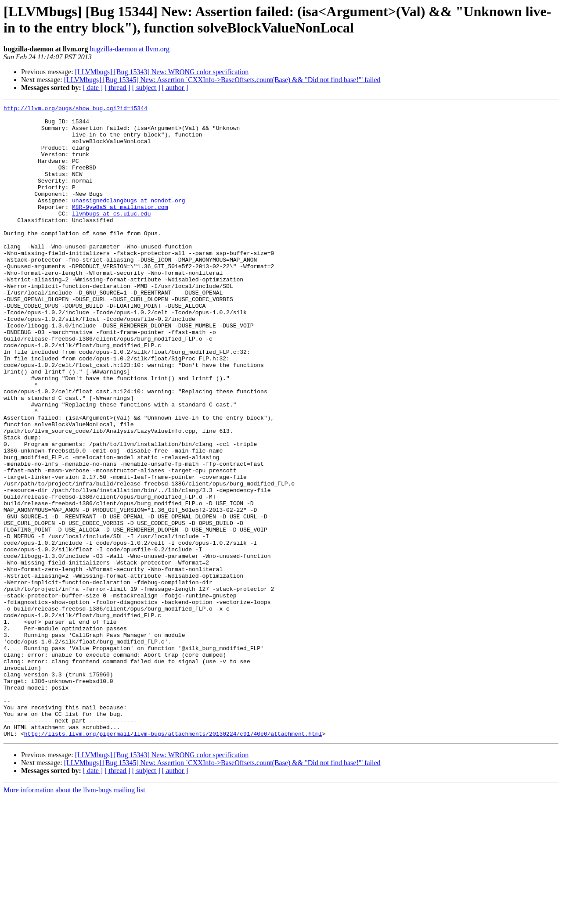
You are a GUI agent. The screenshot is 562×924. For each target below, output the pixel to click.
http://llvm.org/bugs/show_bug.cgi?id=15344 (76, 109)
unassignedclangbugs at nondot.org (128, 220)
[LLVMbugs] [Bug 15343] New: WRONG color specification (162, 72)
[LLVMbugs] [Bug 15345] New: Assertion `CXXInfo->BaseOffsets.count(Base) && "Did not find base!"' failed (222, 80)
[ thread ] (117, 88)
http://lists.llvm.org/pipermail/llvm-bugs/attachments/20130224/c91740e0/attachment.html (173, 860)
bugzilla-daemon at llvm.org (129, 49)
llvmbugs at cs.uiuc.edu (111, 236)
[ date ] (93, 88)
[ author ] (175, 88)
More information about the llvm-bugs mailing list (74, 916)
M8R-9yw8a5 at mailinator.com (120, 228)
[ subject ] (146, 88)
